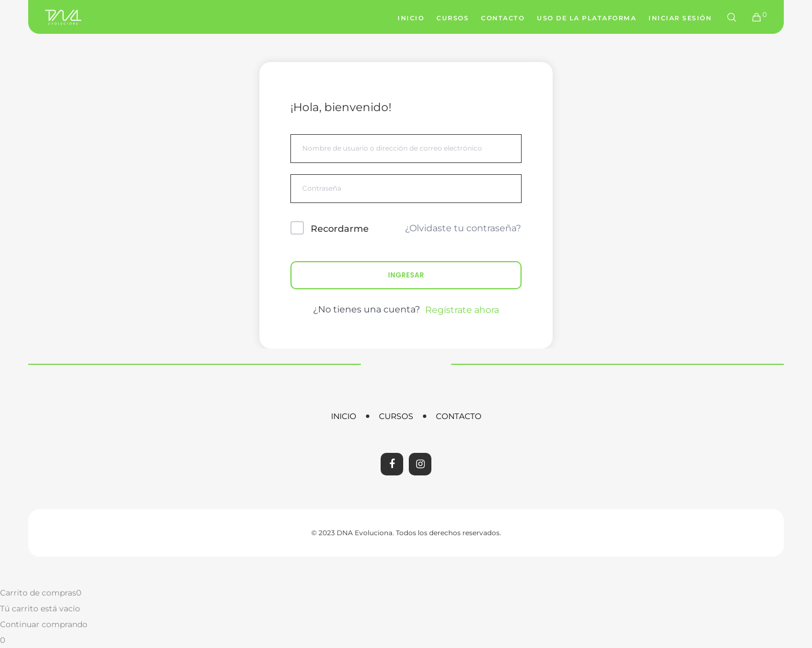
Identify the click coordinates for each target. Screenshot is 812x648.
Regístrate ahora (462, 310)
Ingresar (406, 275)
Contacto (459, 416)
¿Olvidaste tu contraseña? (463, 228)
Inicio (344, 416)
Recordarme (340, 229)
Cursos (396, 416)
